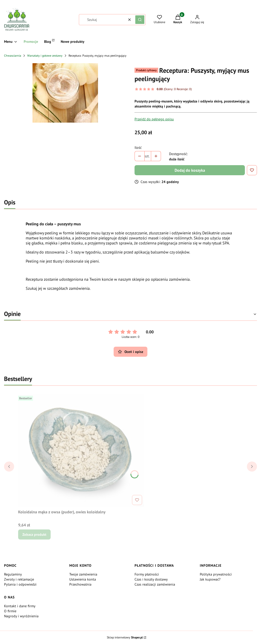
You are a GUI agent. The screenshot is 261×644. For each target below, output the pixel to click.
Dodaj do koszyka (190, 170)
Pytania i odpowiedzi (20, 584)
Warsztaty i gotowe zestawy (45, 56)
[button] (140, 20)
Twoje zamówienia (83, 574)
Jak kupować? (210, 579)
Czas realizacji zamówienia (155, 584)
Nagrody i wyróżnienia (21, 616)
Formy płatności (147, 574)
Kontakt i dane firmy (20, 606)
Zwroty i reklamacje (19, 579)
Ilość (138, 148)
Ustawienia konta (83, 579)
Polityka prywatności (216, 574)
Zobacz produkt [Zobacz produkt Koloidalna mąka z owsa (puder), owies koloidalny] (34, 534)
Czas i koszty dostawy (151, 579)
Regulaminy (13, 574)
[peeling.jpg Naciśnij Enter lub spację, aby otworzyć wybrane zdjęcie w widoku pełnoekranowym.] (65, 93)
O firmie (10, 611)
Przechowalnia (80, 584)
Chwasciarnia (13, 56)
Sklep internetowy (125, 637)
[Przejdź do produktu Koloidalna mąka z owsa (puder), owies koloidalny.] (81, 450)
